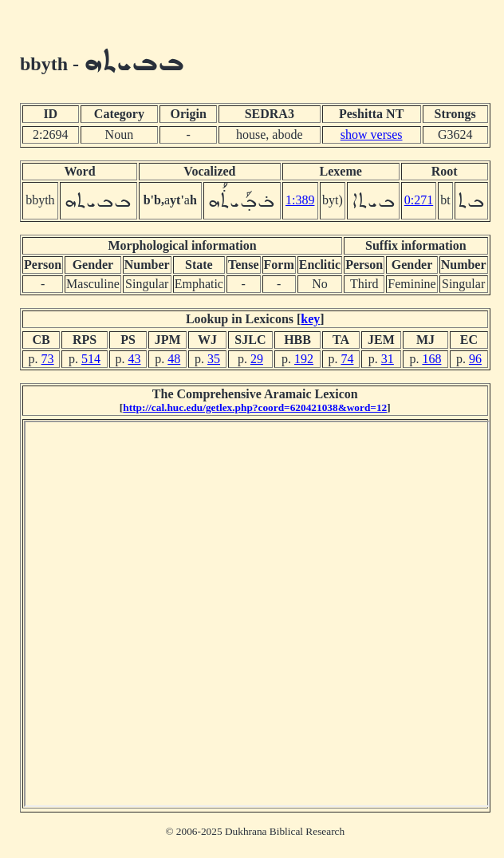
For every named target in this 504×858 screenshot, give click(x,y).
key (310, 319)
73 (48, 359)
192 (304, 359)
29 (257, 359)
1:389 (300, 200)
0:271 (419, 200)
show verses (372, 134)
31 (388, 359)
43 (134, 359)
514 (91, 359)
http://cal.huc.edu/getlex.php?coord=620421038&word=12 (255, 407)
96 (475, 359)
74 (347, 359)
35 (214, 359)
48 (174, 359)
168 (431, 359)
